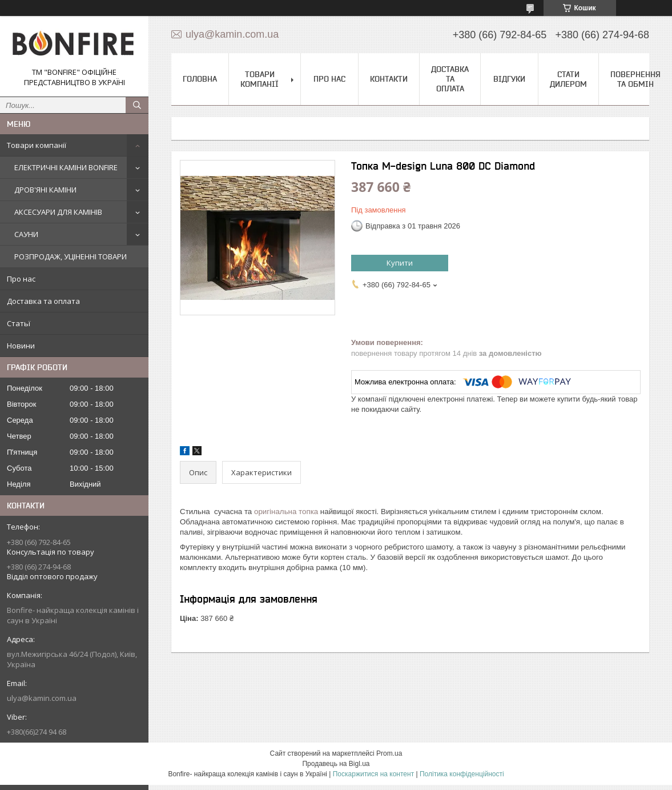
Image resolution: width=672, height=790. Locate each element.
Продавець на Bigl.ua (336, 764)
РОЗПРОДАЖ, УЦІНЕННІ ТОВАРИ (71, 256)
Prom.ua (389, 753)
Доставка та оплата (43, 301)
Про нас (21, 279)
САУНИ (26, 234)
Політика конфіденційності (462, 774)
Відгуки (509, 79)
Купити (400, 263)
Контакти (389, 79)
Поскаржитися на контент (373, 774)
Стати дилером (568, 79)
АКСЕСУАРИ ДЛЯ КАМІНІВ (58, 212)
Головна (200, 79)
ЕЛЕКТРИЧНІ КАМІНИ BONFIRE (66, 167)
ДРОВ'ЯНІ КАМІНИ (45, 190)
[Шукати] (137, 105)
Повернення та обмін (635, 79)
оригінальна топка (286, 512)
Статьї (19, 323)
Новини (21, 346)
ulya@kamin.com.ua (42, 698)
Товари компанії (37, 145)
